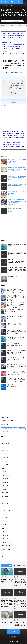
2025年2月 (5, 461)
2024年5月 (5, 493)
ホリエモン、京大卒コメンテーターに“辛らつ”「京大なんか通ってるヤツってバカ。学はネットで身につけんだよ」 (16, 380)
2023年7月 (5, 528)
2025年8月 (5, 440)
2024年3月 (5, 500)
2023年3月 (5, 542)
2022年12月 (5, 553)
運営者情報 (18, 641)
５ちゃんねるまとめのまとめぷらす (17, 640)
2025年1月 (5, 465)
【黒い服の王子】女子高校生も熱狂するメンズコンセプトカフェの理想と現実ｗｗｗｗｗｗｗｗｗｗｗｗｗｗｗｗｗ (16, 298)
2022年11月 (5, 556)
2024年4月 (5, 496)
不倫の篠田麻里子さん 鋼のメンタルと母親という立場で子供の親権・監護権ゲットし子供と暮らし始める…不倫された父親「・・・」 (16, 305)
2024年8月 (5, 482)
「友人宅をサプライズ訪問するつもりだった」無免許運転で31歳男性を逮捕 (16, 359)
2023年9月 (5, 521)
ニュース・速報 (12, 21)
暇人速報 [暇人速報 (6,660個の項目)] (3, 432)
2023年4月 (5, 539)
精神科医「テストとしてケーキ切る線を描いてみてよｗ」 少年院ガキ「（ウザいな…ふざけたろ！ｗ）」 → (17, 169)
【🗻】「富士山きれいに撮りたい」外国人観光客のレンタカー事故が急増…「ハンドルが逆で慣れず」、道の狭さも (13, 49)
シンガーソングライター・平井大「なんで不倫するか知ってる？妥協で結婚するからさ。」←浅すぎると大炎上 (13, 53)
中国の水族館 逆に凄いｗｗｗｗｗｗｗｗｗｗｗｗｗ (16, 386)
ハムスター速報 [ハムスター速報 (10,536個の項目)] (21, 429)
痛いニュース (20, 21)
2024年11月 (5, 472)
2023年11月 (5, 514)
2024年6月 (5, 489)
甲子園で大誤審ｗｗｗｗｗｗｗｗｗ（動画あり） (12, 51)
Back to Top (13, 632)
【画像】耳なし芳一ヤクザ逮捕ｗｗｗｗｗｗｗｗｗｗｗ (16, 310)
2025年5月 (5, 450)
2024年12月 (5, 468)
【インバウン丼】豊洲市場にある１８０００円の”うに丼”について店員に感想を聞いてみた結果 (16, 373)
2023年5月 (5, 535)
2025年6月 (5, 447)
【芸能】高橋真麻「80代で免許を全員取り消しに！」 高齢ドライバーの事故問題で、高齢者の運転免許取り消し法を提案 (13, 47)
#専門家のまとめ (19, 85)
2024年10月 (5, 475)
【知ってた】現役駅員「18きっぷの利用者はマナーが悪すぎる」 (16, 345)
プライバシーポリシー (11, 641)
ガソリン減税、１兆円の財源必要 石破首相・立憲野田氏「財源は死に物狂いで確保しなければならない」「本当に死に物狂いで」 (13, 40)
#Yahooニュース (16, 87)
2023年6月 (5, 532)
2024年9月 (5, 479)
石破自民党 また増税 (7, 42)
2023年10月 (5, 518)
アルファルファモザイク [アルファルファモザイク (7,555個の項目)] (7, 429)
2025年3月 (5, 458)
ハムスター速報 (5, 578)
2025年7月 (5, 443)
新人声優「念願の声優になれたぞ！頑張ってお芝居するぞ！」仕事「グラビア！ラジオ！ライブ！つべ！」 (16, 291)
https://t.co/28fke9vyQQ (15, 89)
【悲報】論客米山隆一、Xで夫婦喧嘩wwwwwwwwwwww (13, 44)
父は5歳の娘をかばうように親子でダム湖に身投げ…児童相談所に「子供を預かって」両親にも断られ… (17, 352)
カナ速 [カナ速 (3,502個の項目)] (15, 429)
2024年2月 (5, 503)
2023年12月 (5, 511)
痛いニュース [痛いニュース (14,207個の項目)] (10, 432)
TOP (2, 5)
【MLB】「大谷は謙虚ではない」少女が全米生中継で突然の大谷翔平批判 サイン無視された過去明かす (13, 36)
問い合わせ (7, 5)
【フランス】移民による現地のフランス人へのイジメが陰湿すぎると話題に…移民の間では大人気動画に (17, 201)
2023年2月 (5, 546)
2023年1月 (5, 549)
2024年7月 (5, 486)
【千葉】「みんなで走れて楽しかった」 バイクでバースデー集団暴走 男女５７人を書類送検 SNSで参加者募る (13, 38)
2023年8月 (5, 525)
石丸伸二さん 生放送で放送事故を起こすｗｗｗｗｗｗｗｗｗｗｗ (16, 317)
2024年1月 (5, 507)
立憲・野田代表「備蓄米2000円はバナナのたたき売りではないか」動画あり (17, 366)
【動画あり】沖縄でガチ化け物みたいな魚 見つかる (13, 33)
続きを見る (14, 102)
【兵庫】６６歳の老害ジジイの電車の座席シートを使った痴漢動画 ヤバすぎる (16, 325)
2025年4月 (5, 454)
